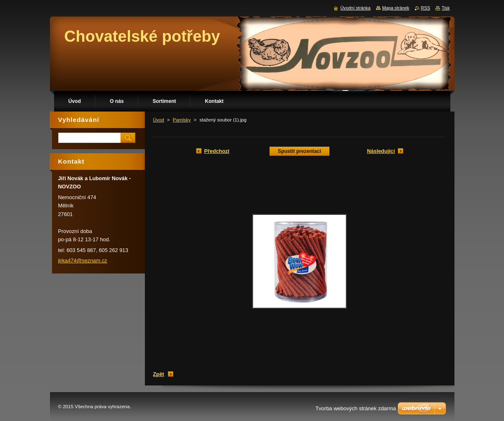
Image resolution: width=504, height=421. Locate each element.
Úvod (159, 120)
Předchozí (217, 151)
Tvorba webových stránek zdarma (356, 408)
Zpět (159, 374)
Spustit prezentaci (299, 151)
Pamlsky (182, 120)
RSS (426, 8)
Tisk (446, 8)
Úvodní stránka (355, 8)
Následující (381, 151)
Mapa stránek (396, 8)
